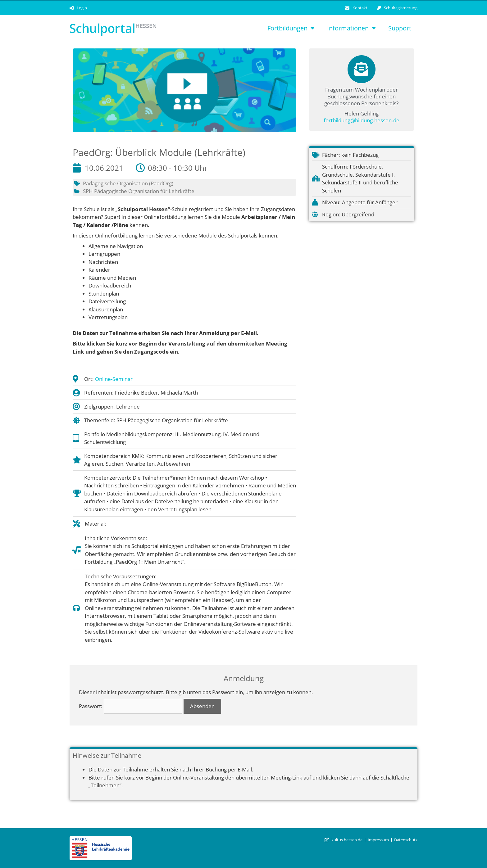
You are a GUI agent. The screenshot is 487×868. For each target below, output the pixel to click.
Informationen (351, 28)
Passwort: (131, 706)
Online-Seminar (114, 379)
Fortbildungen (291, 28)
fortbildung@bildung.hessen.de (362, 120)
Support (400, 28)
